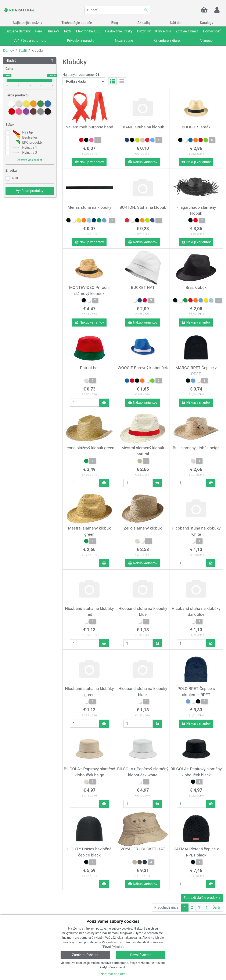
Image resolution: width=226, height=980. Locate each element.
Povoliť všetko (141, 955)
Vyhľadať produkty (30, 191)
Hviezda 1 (24, 148)
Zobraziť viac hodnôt (30, 160)
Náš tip (22, 132)
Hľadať (30, 60)
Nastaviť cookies (113, 974)
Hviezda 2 (24, 153)
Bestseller (24, 138)
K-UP (15, 178)
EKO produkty (27, 143)
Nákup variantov (89, 162)
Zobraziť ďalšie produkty (202, 898)
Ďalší (216, 907)
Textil (23, 51)
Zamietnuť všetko (85, 955)
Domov (8, 51)
